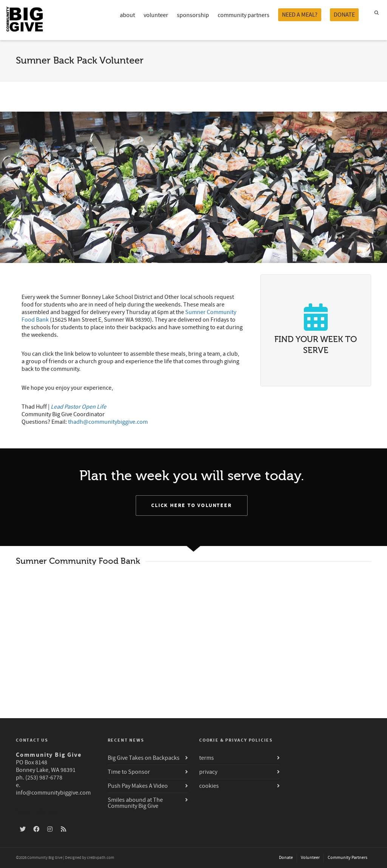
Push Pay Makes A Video (138, 786)
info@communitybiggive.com (53, 793)
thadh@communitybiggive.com (108, 422)
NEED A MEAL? (300, 15)
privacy (208, 772)
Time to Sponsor (129, 772)
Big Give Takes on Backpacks (144, 758)
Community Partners (348, 858)
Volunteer (310, 858)
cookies (209, 786)
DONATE (344, 15)
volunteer (156, 15)
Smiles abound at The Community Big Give (135, 803)
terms (207, 758)
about (127, 15)
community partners (244, 15)
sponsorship (193, 15)
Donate (286, 858)
